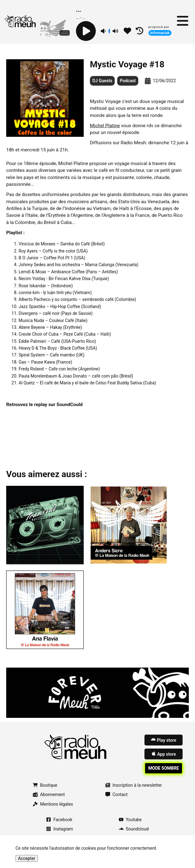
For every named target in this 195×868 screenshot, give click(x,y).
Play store (164, 740)
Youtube (130, 820)
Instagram (60, 829)
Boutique (45, 785)
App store (164, 754)
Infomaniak (160, 33)
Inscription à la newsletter (134, 785)
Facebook (59, 820)
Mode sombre (164, 768)
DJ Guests (102, 81)
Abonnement (49, 794)
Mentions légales (53, 804)
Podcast (128, 81)
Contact (117, 794)
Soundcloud (134, 829)
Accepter (27, 858)
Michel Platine (105, 126)
